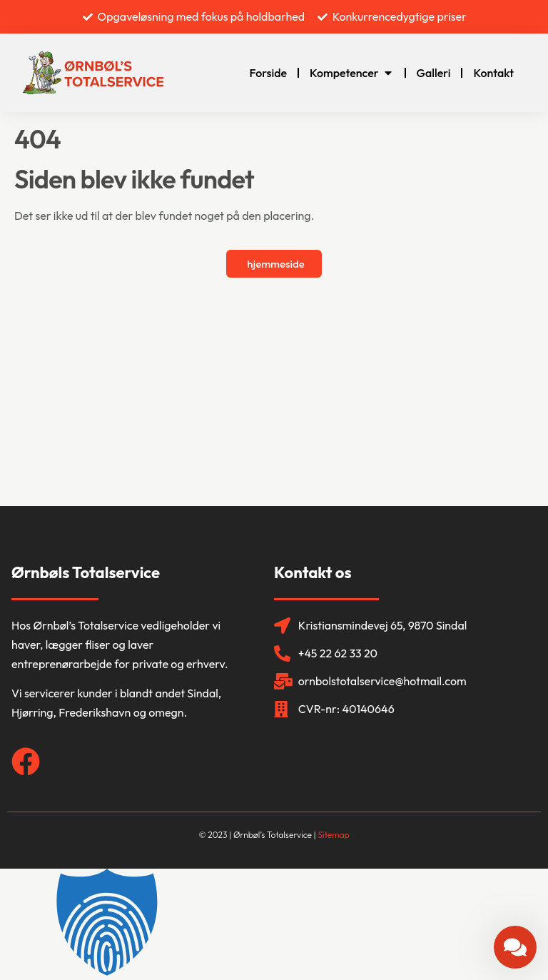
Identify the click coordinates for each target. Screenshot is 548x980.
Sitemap (333, 835)
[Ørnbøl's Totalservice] (274, 399)
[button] (274, 924)
